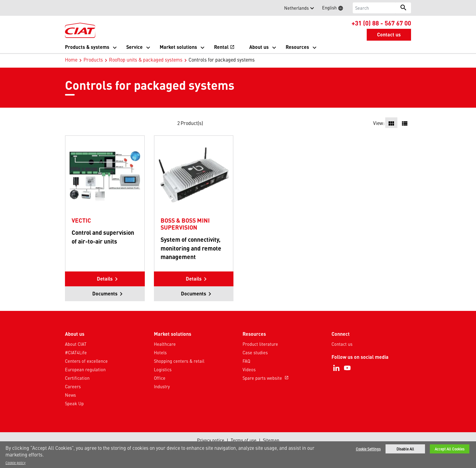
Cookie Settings (368, 449)
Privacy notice (211, 440)
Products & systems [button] (87, 47)
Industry (162, 386)
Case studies (255, 352)
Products (93, 59)
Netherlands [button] (296, 8)
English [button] (335, 8)
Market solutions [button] (178, 47)
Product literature (260, 344)
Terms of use (244, 440)
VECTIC (81, 220)
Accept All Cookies (450, 449)
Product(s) (192, 123)
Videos (249, 369)
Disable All (405, 449)
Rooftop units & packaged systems (146, 59)
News (70, 395)
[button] (69, 8)
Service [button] (134, 47)
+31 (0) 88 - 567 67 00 (381, 23)
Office (160, 378)
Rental (224, 47)
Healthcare (165, 344)
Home (71, 59)
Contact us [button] (389, 34)
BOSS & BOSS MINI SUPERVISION (185, 224)
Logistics (163, 369)
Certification (77, 378)
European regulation (85, 369)
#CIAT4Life (76, 352)
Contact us (342, 344)
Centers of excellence (86, 361)
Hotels (160, 352)
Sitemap (271, 440)
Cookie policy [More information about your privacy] (15, 463)
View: (379, 123)
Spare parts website (266, 378)
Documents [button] (105, 293)
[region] (238, 455)
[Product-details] (105, 175)
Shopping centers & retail (179, 361)
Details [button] (105, 279)
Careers (73, 386)
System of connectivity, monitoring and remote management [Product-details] (191, 248)
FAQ (246, 361)
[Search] (374, 8)
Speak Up (74, 403)
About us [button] (259, 47)
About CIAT (76, 344)
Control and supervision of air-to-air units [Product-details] (103, 237)
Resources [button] (297, 47)
